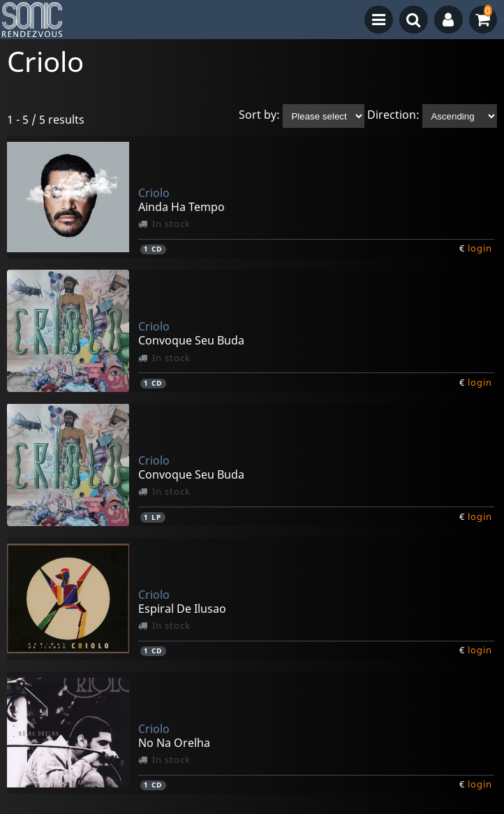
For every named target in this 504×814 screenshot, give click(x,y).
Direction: (393, 115)
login (480, 248)
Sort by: (259, 115)
